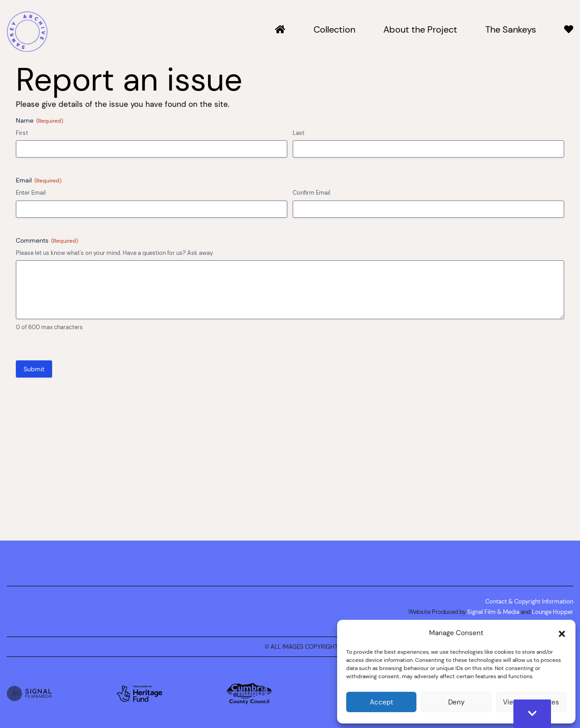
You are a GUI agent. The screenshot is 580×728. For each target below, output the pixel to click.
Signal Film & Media (493, 612)
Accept (382, 702)
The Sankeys (511, 30)
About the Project (420, 30)
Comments (47, 240)
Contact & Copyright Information (529, 601)
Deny (456, 702)
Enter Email (31, 192)
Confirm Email (312, 192)
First (22, 133)
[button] (562, 633)
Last (299, 133)
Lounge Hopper (553, 612)
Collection (334, 30)
